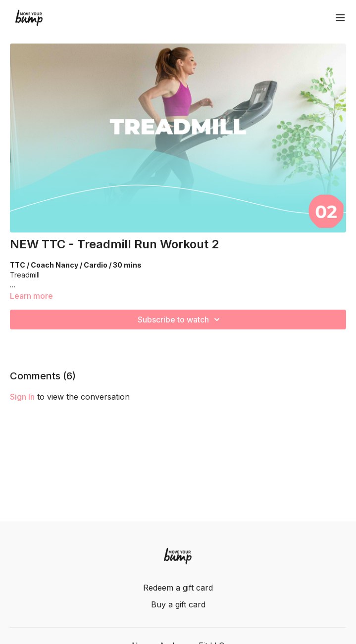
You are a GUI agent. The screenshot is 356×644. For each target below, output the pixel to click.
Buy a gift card (178, 604)
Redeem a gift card (178, 588)
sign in (22, 397)
